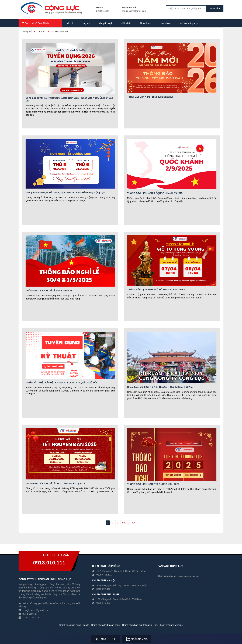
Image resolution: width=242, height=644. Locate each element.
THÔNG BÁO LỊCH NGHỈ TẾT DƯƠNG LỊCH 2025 (153, 484)
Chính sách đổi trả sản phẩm (106, 625)
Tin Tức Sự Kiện (59, 32)
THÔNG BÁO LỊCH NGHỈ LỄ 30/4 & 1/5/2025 (49, 291)
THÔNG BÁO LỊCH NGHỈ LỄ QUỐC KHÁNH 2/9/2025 (155, 193)
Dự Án (87, 23)
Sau (124, 523)
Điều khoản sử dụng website (168, 625)
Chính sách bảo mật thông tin (137, 625)
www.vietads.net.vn (188, 576)
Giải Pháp (126, 23)
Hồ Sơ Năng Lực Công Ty (81, 32)
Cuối (132, 523)
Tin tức (70, 23)
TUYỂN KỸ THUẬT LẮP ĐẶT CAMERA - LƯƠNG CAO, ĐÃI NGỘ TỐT (61, 383)
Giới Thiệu (165, 23)
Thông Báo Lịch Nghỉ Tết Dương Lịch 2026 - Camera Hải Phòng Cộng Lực (65, 192)
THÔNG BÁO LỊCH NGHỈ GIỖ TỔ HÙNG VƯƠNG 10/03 (156, 290)
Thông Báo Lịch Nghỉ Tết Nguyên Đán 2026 (150, 97)
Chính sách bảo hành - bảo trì (75, 625)
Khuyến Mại (105, 23)
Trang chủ (27, 32)
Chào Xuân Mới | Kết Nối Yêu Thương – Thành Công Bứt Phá (160, 387)
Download (146, 23)
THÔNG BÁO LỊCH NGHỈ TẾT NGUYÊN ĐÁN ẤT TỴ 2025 (55, 483)
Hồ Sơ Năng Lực (189, 23)
